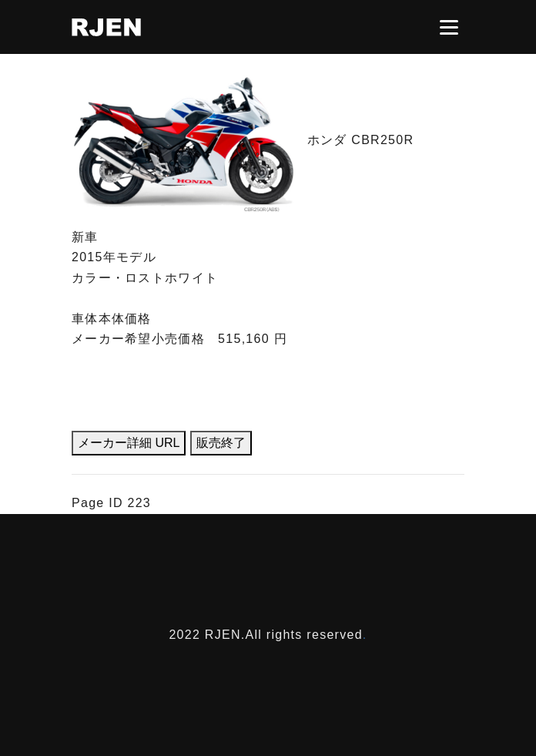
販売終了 (221, 443)
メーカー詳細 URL (129, 443)
